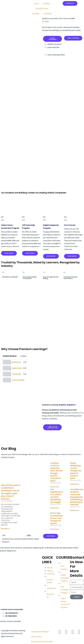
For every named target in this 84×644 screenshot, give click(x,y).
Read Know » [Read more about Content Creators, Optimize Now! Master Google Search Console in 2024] (55, 487)
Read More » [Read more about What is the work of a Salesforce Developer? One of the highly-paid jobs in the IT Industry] (6, 529)
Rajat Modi (16, 362)
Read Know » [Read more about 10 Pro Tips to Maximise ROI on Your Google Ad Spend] (55, 529)
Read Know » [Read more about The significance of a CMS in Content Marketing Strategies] (55, 508)
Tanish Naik (16, 374)
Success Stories (42, 9)
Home (37, 4)
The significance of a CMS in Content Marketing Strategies (57, 496)
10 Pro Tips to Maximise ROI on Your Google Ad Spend (56, 518)
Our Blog (36, 14)
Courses (46, 4)
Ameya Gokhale (18, 380)
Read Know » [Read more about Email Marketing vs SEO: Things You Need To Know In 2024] (75, 484)
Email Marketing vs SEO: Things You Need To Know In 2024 (76, 471)
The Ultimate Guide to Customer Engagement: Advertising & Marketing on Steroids (77, 497)
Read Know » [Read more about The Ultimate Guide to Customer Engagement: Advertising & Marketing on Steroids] (75, 510)
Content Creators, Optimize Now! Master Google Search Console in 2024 (57, 472)
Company (47, 14)
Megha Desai (17, 368)
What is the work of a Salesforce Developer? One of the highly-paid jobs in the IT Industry (11, 492)
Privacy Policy (36, 637)
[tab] (15, 362)
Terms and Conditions (40, 632)
